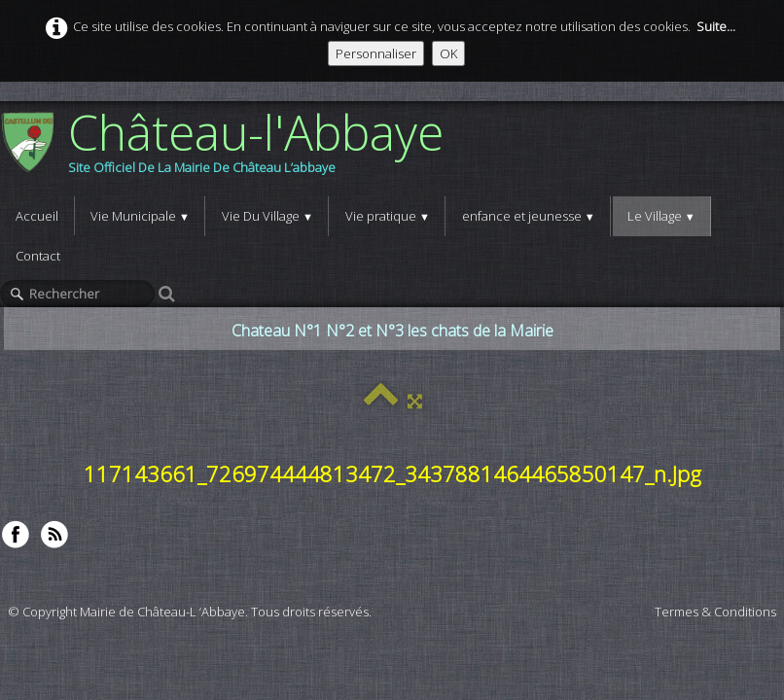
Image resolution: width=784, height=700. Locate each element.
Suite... (716, 26)
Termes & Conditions (715, 612)
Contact (38, 256)
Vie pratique (388, 216)
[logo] (229, 149)
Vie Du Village (267, 216)
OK (448, 53)
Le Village (661, 216)
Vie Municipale (140, 216)
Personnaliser (376, 53)
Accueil (37, 216)
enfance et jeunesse (529, 216)
